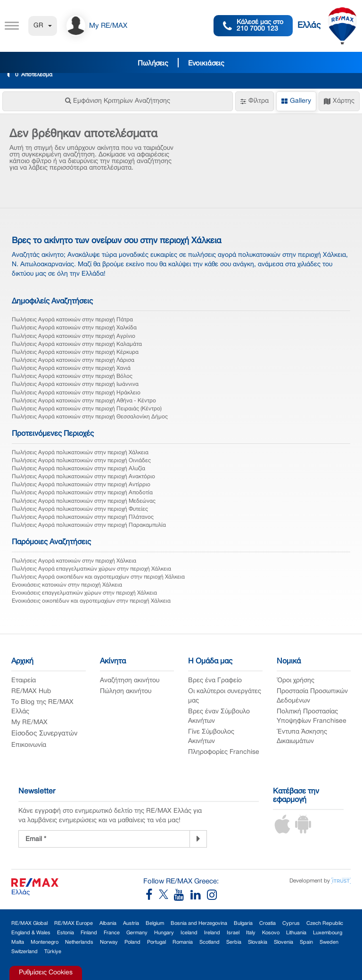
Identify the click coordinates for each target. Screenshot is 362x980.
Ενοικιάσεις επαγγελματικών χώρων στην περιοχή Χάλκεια (84, 593)
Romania (183, 942)
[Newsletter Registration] (104, 839)
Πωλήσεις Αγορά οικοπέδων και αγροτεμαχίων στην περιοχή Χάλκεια (98, 577)
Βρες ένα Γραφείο (215, 681)
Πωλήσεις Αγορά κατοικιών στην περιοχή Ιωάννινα (75, 384)
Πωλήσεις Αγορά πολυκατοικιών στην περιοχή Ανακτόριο (83, 477)
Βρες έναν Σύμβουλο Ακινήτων (219, 716)
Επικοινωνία (29, 745)
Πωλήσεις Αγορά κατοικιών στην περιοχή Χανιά (71, 368)
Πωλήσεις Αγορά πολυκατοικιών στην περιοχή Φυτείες (80, 509)
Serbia (234, 942)
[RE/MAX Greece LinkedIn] (199, 897)
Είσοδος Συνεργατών (44, 734)
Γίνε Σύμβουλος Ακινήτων (211, 737)
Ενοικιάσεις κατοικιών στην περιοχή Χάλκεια (67, 585)
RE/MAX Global (29, 923)
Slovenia (284, 942)
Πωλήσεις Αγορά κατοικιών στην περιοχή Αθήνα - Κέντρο (84, 401)
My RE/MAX (29, 723)
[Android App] (303, 832)
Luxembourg (328, 933)
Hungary (164, 933)
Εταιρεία (24, 681)
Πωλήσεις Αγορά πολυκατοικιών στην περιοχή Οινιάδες (81, 461)
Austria (131, 923)
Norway (109, 942)
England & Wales (31, 933)
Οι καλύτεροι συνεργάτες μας (225, 696)
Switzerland (25, 952)
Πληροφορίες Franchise (224, 752)
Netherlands (79, 942)
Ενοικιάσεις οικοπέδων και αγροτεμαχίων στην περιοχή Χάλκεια (91, 601)
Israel (233, 933)
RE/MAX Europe (74, 923)
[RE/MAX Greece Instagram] (212, 897)
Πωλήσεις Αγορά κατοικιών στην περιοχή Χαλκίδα (74, 328)
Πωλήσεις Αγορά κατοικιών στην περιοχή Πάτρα (72, 320)
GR (43, 26)
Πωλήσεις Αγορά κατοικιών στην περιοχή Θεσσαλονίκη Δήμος (90, 417)
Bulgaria (243, 923)
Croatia (267, 923)
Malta (18, 942)
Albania (108, 923)
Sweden (329, 942)
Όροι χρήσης (296, 681)
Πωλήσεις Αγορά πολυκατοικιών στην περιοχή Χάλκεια (80, 453)
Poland (132, 942)
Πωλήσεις (153, 64)
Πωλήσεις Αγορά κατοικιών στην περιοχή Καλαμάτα (77, 344)
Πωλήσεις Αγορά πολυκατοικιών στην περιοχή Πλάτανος (83, 517)
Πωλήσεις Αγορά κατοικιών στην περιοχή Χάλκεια (74, 561)
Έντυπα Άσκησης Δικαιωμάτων (302, 737)
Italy (251, 933)
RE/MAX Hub (31, 691)
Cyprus (291, 923)
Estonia (66, 933)
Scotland (210, 942)
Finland (89, 933)
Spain (306, 942)
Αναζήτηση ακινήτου (130, 681)
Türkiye (53, 952)
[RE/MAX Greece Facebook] (152, 897)
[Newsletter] (198, 839)
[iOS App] (282, 832)
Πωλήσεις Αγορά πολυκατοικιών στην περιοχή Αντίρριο (81, 485)
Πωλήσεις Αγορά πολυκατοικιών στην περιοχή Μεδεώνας (84, 501)
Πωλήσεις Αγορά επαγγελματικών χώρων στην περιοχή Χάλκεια (91, 569)
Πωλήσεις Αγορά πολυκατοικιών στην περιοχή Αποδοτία (82, 493)
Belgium (155, 923)
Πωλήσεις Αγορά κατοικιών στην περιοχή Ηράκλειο (76, 393)
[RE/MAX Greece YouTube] (182, 897)
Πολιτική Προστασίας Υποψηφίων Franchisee (312, 716)
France (112, 933)
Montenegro (45, 942)
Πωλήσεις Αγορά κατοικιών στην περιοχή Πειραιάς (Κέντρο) (87, 409)
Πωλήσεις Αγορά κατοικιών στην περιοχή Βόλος (72, 376)
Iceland (189, 933)
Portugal (156, 942)
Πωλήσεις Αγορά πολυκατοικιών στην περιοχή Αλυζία (78, 469)
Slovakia (258, 942)
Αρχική (22, 661)
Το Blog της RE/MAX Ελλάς (42, 707)
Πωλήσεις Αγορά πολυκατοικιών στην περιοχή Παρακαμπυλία (89, 525)
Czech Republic (325, 923)
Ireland (212, 933)
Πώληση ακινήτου (126, 691)
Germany (137, 933)
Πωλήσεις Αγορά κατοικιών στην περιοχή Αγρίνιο (74, 336)
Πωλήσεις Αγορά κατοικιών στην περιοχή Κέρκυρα (75, 352)
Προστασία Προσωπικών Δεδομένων (312, 696)
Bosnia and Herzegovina (199, 923)
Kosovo (271, 933)
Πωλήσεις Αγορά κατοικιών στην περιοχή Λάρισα (73, 360)
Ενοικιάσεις (206, 64)
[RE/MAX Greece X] (165, 897)
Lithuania (296, 933)
